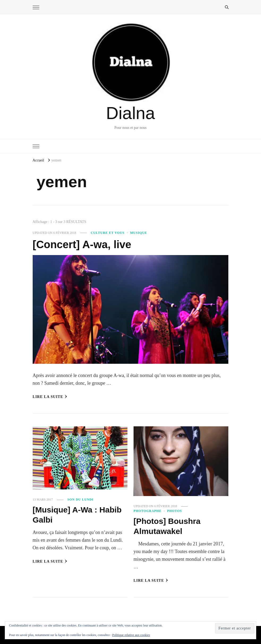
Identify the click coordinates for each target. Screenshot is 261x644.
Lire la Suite (50, 397)
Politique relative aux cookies (131, 635)
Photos (174, 511)
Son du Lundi (81, 500)
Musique (139, 233)
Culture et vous (108, 233)
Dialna (130, 113)
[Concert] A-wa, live (82, 244)
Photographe (147, 511)
